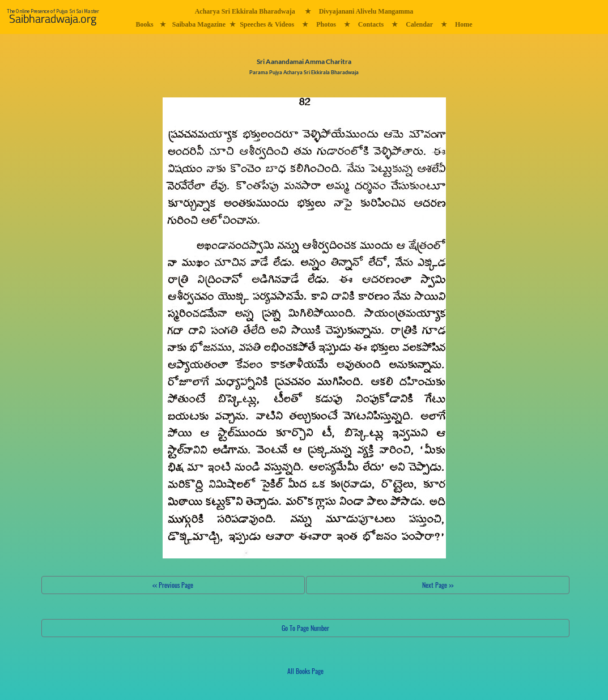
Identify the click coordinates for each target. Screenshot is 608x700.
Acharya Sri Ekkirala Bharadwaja (245, 11)
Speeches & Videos (267, 24)
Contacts (371, 24)
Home (464, 24)
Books (144, 24)
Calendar (419, 24)
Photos (326, 24)
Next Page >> (438, 585)
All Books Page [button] (305, 671)
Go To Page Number (305, 628)
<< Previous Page (173, 585)
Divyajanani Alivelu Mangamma (366, 11)
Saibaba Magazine (199, 24)
